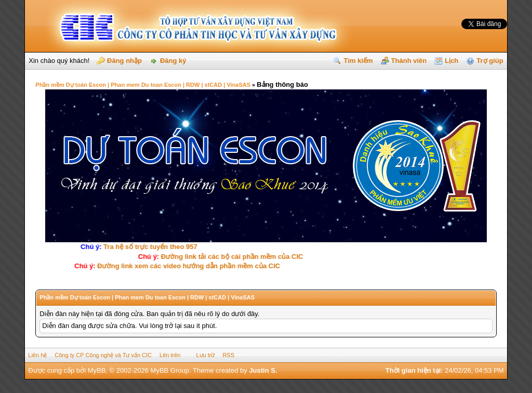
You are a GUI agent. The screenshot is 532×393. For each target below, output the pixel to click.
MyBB (97, 370)
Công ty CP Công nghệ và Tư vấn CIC (103, 355)
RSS (228, 355)
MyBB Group (170, 370)
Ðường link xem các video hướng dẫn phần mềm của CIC (191, 266)
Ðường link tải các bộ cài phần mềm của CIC (230, 257)
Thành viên (409, 61)
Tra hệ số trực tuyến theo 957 (147, 247)
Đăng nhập (124, 61)
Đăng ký (173, 61)
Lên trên (170, 355)
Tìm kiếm (358, 61)
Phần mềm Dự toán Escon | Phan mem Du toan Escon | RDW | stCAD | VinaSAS (143, 85)
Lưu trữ (205, 355)
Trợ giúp (490, 61)
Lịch (451, 61)
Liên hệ (37, 355)
